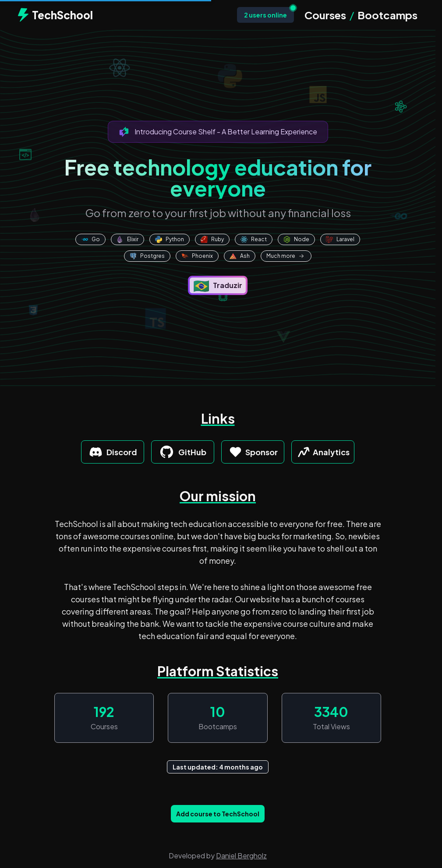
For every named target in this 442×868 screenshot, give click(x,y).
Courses (325, 15)
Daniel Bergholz (241, 856)
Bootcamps (387, 15)
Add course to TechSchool (218, 814)
